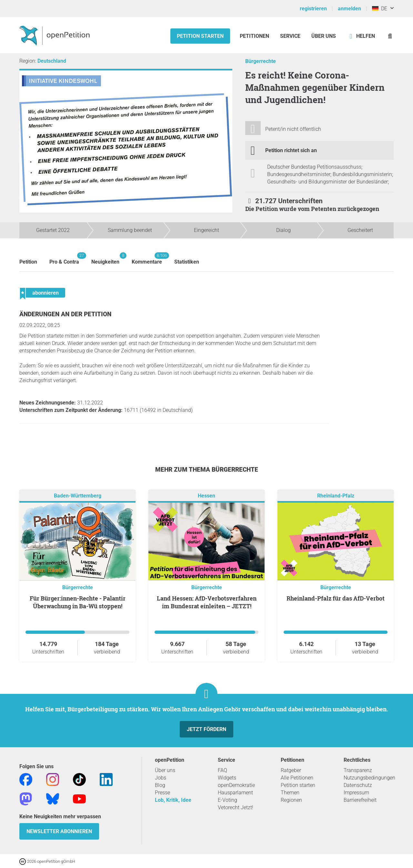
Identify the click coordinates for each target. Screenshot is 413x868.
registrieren (313, 9)
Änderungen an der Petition (65, 314)
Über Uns (324, 36)
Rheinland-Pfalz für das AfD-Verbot (336, 598)
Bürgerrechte (261, 61)
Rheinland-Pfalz (336, 496)
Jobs (161, 778)
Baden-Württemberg (78, 496)
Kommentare (147, 259)
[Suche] (390, 36)
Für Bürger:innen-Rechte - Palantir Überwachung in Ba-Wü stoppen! (78, 602)
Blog (160, 785)
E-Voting (227, 800)
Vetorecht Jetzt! (236, 807)
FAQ (222, 770)
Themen (290, 793)
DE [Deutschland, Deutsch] (380, 9)
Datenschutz (358, 785)
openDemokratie (236, 785)
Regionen (291, 800)
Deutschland (52, 61)
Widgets (227, 778)
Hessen (206, 496)
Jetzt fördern (206, 729)
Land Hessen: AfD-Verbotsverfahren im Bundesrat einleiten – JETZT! (207, 602)
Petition (28, 262)
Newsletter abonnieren (59, 831)
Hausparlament (235, 793)
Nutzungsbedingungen (369, 778)
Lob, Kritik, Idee (173, 800)
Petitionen (255, 36)
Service (290, 36)
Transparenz (358, 770)
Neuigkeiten (105, 259)
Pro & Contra (64, 259)
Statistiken (187, 262)
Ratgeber (291, 770)
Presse (162, 793)
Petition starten (200, 36)
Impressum (356, 793)
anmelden (349, 9)
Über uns (165, 770)
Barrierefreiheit (360, 800)
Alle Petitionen (297, 778)
